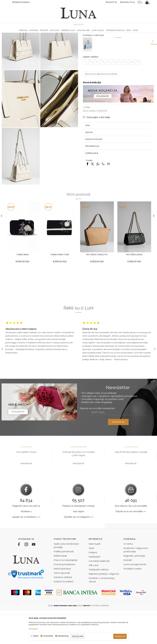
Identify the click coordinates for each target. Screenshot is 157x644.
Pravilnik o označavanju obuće (102, 613)
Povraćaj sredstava (65, 598)
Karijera (93, 586)
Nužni (36, 636)
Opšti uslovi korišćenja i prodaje (66, 579)
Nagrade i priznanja (134, 589)
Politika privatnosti (64, 585)
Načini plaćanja (62, 602)
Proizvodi (25, 37)
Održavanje (118, 184)
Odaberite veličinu (99, 603)
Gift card (94, 599)
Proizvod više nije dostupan (101, 105)
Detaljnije (33, 629)
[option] (27, 33)
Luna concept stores (135, 598)
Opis (118, 156)
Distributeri (95, 590)
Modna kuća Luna (10, 37)
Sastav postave (118, 170)
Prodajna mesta (132, 602)
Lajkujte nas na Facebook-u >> (26, 550)
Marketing (63, 636)
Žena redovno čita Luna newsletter (131, 539)
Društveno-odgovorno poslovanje (136, 583)
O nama (128, 577)
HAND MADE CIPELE (27, 33)
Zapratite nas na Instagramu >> (78, 550)
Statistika (48, 636)
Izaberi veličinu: (91, 87)
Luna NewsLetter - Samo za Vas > (79, 33)
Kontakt (128, 594)
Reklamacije (60, 589)
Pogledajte (26, 497)
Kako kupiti (95, 577)
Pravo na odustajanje (66, 594)
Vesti (91, 582)
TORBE (34, 37)
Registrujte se (127, 2)
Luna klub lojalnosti (99, 595)
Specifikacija (118, 177)
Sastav (118, 163)
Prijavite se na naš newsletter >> (131, 545)
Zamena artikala (63, 611)
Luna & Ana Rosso (130, 33)
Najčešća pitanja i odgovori (104, 607)
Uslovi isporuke (62, 606)
